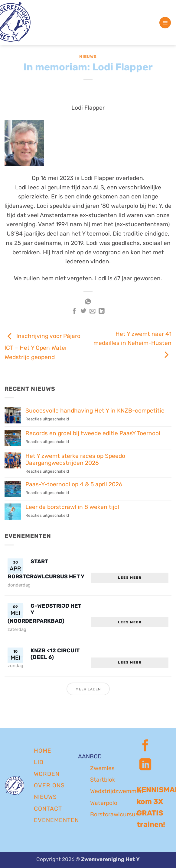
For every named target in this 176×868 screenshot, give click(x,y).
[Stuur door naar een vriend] (93, 311)
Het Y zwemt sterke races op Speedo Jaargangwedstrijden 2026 (75, 459)
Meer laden (88, 689)
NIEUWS (45, 797)
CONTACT (48, 809)
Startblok (103, 780)
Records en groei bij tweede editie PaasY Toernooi (93, 433)
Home (43, 751)
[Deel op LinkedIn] (102, 311)
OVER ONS (49, 785)
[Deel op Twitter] (83, 311)
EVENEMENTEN (56, 820)
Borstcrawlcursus (114, 814)
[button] (165, 23)
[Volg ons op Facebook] (145, 746)
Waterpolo (104, 803)
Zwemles (102, 768)
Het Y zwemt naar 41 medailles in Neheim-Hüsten (132, 344)
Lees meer (130, 578)
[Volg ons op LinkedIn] (145, 765)
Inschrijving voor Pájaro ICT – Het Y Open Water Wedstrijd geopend (42, 347)
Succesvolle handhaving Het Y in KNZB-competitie (95, 411)
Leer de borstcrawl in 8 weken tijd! (72, 507)
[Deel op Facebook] (74, 311)
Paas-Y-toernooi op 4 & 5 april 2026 (74, 484)
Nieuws (88, 56)
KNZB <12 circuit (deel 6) (55, 654)
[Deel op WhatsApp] (88, 302)
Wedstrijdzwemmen (117, 791)
